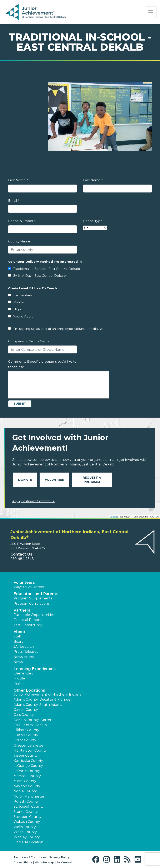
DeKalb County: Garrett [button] (33, 720)
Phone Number (22, 221)
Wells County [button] (25, 827)
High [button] (17, 683)
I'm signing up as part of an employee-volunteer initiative (58, 329)
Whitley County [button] (27, 837)
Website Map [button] (44, 862)
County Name (19, 241)
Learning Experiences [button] (35, 669)
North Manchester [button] (29, 796)
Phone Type (93, 221)
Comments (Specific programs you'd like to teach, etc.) (42, 364)
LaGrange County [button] (28, 766)
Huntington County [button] (30, 750)
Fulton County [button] (26, 735)
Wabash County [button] (27, 822)
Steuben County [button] (27, 817)
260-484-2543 (22, 559)
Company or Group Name (29, 341)
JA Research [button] (24, 647)
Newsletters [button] (24, 657)
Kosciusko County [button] (28, 761)
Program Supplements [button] (33, 598)
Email (14, 201)
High (17, 309)
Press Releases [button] (26, 652)
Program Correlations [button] (31, 604)
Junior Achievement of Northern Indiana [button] (47, 694)
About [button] (19, 632)
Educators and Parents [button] (36, 594)
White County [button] (25, 832)
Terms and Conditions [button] (30, 857)
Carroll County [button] (26, 710)
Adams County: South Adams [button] (38, 705)
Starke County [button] (26, 812)
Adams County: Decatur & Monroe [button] (42, 699)
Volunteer (54, 480)
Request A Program (92, 480)
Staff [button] (17, 636)
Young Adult (23, 316)
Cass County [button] (24, 715)
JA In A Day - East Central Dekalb (40, 276)
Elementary (23, 295)
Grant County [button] (25, 740)
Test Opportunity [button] (28, 625)
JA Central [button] (64, 862)
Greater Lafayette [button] (28, 745)
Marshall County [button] (27, 776)
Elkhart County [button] (26, 730)
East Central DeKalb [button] (30, 725)
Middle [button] (19, 678)
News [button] (18, 662)
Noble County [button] (25, 791)
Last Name (93, 180)
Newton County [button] (27, 786)
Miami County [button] (25, 781)
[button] (97, 860)
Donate (25, 480)
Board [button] (19, 642)
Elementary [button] (23, 673)
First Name (18, 180)
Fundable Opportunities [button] (34, 615)
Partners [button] (22, 610)
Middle (19, 302)
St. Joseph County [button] (29, 806)
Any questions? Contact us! (33, 501)
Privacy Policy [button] (60, 857)
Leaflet (113, 517)
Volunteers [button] (24, 582)
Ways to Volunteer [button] (29, 587)
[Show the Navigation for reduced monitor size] (151, 12)
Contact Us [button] (21, 554)
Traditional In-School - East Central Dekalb (47, 269)
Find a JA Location (28, 842)
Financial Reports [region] (28, 620)
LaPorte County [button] (27, 771)
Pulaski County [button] (26, 801)
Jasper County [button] (26, 755)
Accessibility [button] (23, 862)
